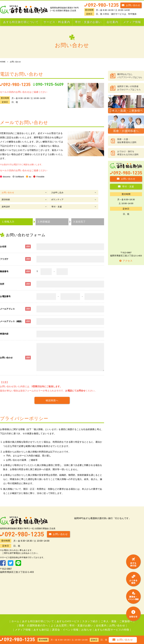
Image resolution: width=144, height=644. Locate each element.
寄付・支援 (78, 200)
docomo (7, 177)
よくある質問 (59, 620)
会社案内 (112, 22)
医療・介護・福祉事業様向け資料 (127, 141)
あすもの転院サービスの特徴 (112, 624)
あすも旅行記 (41, 624)
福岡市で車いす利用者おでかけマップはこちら (129, 88)
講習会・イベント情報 (65, 624)
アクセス (126, 261)
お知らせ (87, 624)
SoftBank (21, 177)
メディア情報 (132, 22)
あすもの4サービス (68, 616)
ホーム (15, 616)
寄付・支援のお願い (88, 22)
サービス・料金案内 (57, 22)
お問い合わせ (131, 5)
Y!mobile (42, 177)
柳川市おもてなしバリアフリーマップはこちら (130, 76)
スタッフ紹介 (90, 616)
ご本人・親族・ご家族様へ (117, 616)
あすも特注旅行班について (21, 22)
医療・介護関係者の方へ (33, 620)
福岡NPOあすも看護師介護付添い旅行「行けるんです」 (102, 513)
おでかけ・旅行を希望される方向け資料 (128, 153)
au (31, 177)
